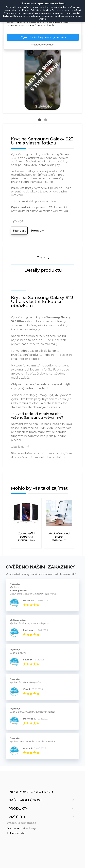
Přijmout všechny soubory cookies (43, 37)
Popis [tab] (43, 258)
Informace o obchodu (31, 792)
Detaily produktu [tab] (43, 270)
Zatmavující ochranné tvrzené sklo (26, 537)
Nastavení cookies (42, 45)
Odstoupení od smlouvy (21, 828)
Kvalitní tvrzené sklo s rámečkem (59, 537)
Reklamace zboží (17, 833)
